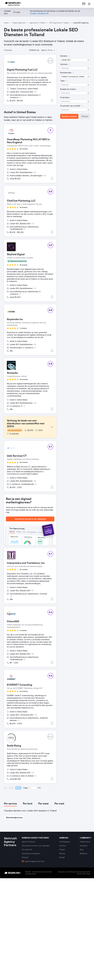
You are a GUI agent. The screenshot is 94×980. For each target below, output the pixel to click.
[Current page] (33, 893)
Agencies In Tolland (37, 23)
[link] (84, 4)
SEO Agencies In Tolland (59, 23)
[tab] (10, 908)
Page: (26, 893)
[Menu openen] (89, 4)
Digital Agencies (19, 23)
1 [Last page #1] (40, 893)
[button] (48, 50)
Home (6, 23)
